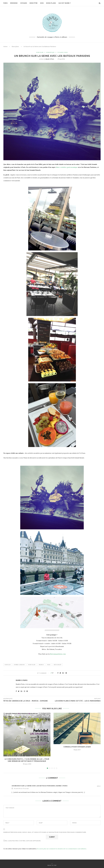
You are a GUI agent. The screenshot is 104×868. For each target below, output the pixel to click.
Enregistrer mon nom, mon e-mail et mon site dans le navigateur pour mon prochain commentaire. (45, 832)
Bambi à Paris (50, 59)
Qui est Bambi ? (65, 3)
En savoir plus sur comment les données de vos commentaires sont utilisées (62, 849)
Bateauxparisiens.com (58, 654)
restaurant (58, 665)
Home (5, 47)
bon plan (8, 665)
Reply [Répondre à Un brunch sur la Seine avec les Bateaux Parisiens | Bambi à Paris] (99, 786)
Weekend (14, 3)
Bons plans (51, 3)
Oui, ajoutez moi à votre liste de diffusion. (22, 841)
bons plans (32, 665)
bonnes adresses (19, 665)
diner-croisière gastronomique (67, 167)
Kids (42, 3)
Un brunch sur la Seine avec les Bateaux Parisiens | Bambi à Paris (40, 786)
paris (49, 665)
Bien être (34, 3)
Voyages (24, 3)
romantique (50, 52)
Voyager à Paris (63, 52)
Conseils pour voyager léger (77, 747)
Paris (5, 3)
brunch (41, 665)
